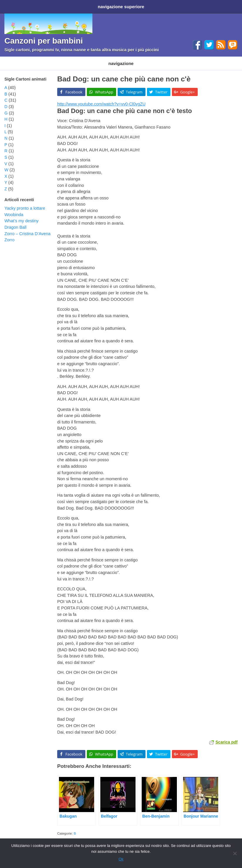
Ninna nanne (148, 59)
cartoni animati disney (106, 834)
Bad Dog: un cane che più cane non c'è (124, 73)
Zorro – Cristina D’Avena (27, 228)
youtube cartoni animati (207, 834)
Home (11, 5)
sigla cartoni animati (140, 834)
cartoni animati (77, 834)
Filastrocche (118, 59)
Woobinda (14, 209)
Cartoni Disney (52, 59)
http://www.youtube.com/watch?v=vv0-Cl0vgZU (101, 98)
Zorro (9, 234)
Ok (121, 859)
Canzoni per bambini (44, 39)
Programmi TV (86, 59)
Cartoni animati (17, 59)
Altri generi (177, 59)
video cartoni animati (172, 834)
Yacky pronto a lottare (25, 202)
